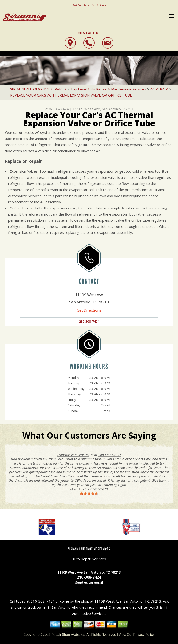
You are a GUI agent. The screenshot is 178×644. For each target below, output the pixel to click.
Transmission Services (73, 455)
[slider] (89, 493)
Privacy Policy (144, 635)
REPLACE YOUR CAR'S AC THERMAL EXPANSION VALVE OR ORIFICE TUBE (71, 95)
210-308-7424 (57, 109)
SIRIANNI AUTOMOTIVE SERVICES (38, 89)
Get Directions (89, 310)
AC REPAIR (159, 89)
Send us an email (89, 582)
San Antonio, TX (110, 455)
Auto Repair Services (89, 559)
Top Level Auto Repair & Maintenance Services (108, 89)
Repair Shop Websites (68, 635)
